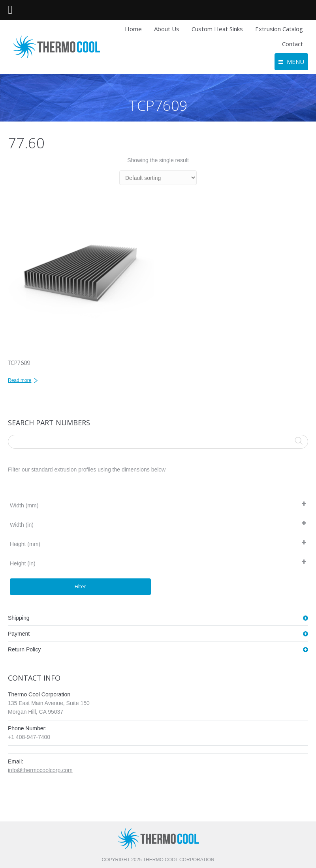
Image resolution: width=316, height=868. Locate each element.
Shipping (19, 618)
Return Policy (24, 649)
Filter (80, 586)
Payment (19, 634)
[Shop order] (158, 178)
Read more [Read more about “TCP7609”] (20, 380)
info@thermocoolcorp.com (40, 770)
